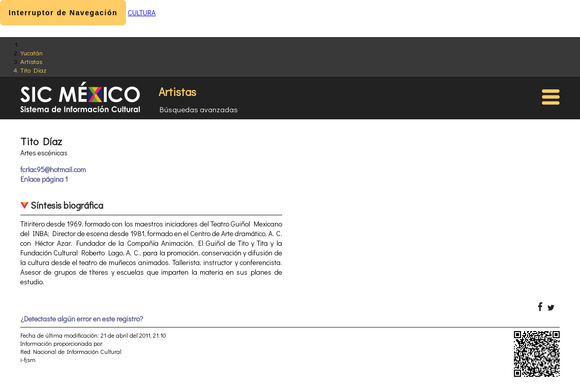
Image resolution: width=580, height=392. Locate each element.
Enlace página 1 (44, 179)
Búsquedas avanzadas (199, 109)
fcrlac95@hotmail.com (53, 169)
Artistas (31, 61)
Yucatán (32, 53)
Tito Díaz (33, 70)
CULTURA (142, 12)
